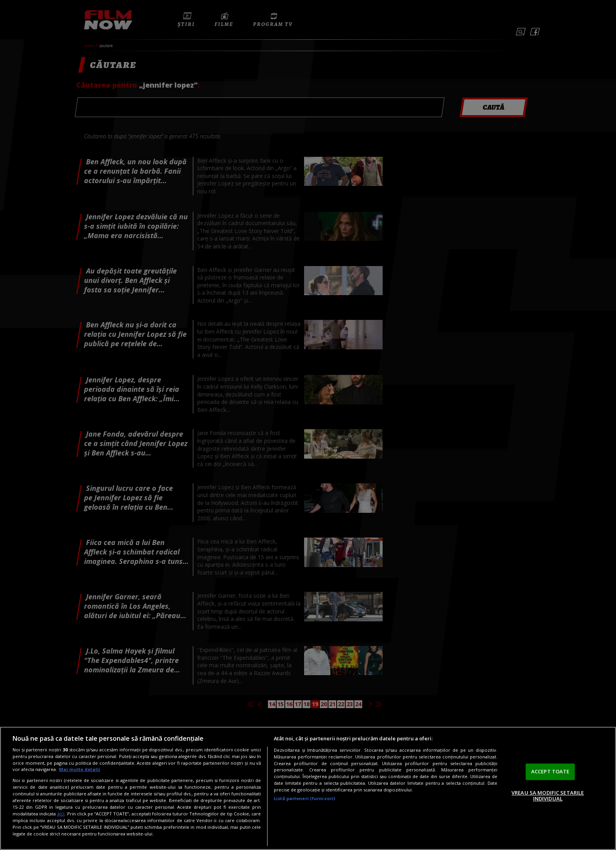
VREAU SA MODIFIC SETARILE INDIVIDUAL (548, 796)
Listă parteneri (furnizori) (304, 798)
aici (61, 814)
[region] (308, 788)
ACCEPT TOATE (550, 771)
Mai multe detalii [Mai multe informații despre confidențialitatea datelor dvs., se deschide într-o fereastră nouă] (80, 769)
